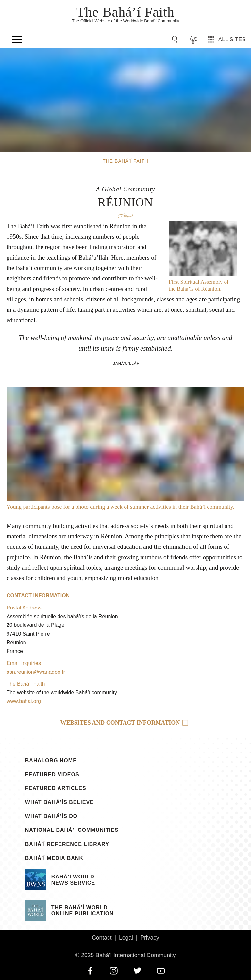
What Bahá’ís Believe (59, 802)
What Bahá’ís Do (51, 816)
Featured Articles (56, 788)
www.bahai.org (24, 701)
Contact (102, 938)
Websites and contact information (120, 723)
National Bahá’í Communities (72, 830)
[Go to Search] (176, 40)
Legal (126, 938)
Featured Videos (52, 775)
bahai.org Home (51, 761)
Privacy (150, 938)
